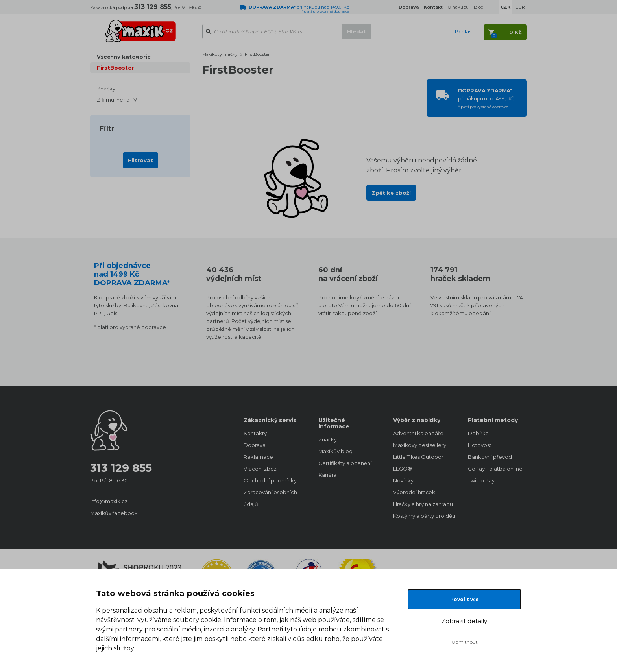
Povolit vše (465, 599)
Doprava (255, 445)
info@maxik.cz (109, 501)
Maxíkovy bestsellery (420, 445)
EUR (520, 7)
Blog (479, 7)
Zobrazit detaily (464, 621)
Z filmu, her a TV (117, 100)
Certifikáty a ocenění (345, 463)
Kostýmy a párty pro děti (423, 516)
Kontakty (255, 433)
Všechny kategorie (124, 57)
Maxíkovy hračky (220, 54)
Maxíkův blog (335, 451)
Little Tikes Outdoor (418, 457)
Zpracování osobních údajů (270, 498)
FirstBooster (115, 68)
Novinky (403, 480)
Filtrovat (140, 160)
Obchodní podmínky (270, 480)
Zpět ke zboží (391, 193)
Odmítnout (465, 642)
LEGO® (403, 469)
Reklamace (258, 457)
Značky (106, 89)
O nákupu (458, 7)
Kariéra (327, 475)
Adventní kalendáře (418, 433)
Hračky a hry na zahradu (423, 504)
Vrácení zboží (261, 469)
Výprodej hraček (414, 492)
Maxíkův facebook (114, 513)
